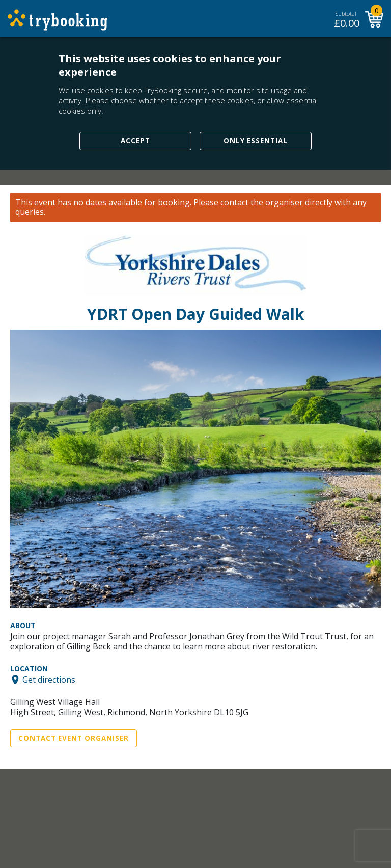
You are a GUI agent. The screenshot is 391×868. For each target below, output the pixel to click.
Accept (135, 141)
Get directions (49, 680)
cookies (100, 90)
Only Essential (256, 141)
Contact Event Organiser (74, 738)
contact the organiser (262, 202)
